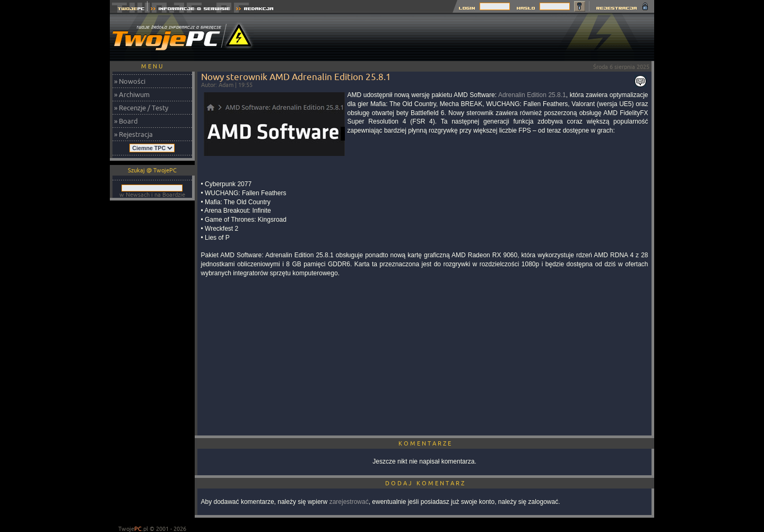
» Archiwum (132, 94)
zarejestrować (349, 502)
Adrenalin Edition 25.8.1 (532, 95)
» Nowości (130, 81)
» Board (126, 121)
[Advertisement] (461, 37)
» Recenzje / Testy (141, 108)
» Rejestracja (133, 134)
